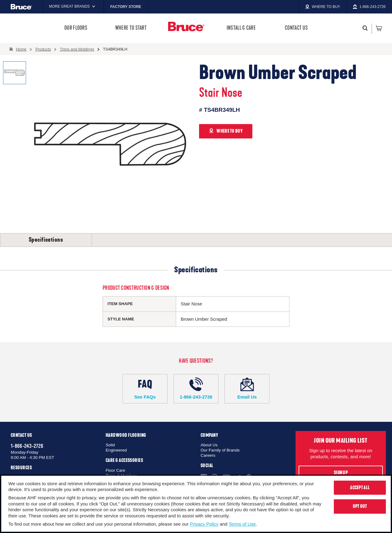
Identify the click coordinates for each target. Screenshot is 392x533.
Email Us (247, 388)
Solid (110, 445)
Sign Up (341, 473)
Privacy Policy (204, 524)
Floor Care (115, 470)
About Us (209, 445)
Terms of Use (242, 524)
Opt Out (360, 506)
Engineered (116, 450)
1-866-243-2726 (196, 388)
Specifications (46, 240)
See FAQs (145, 388)
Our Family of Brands (220, 450)
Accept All (360, 488)
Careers (208, 455)
